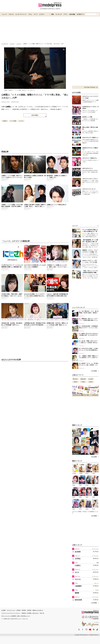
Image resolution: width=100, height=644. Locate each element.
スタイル (11, 14)
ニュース (4, 14)
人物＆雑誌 (72, 14)
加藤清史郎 (83, 379)
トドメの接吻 (13, 121)
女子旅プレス (81, 14)
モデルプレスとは (11, 610)
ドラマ (65, 14)
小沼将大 (78, 565)
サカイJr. (78, 579)
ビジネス (42, 14)
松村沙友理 (78, 600)
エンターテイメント (21, 14)
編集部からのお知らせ (38, 610)
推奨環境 (24, 610)
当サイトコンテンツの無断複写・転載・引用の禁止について (16, 616)
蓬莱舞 (77, 593)
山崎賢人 (8, 107)
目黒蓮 (91, 382)
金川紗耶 (91, 379)
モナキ (77, 572)
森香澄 (76, 382)
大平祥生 (78, 559)
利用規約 (19, 610)
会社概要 (4, 610)
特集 (52, 14)
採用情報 (29, 610)
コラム (30, 14)
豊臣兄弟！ (76, 379)
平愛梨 (83, 382)
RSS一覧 (42, 613)
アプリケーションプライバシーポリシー (11, 613)
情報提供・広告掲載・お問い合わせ (30, 613)
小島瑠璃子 (78, 586)
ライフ (36, 14)
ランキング (59, 14)
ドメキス (21, 121)
